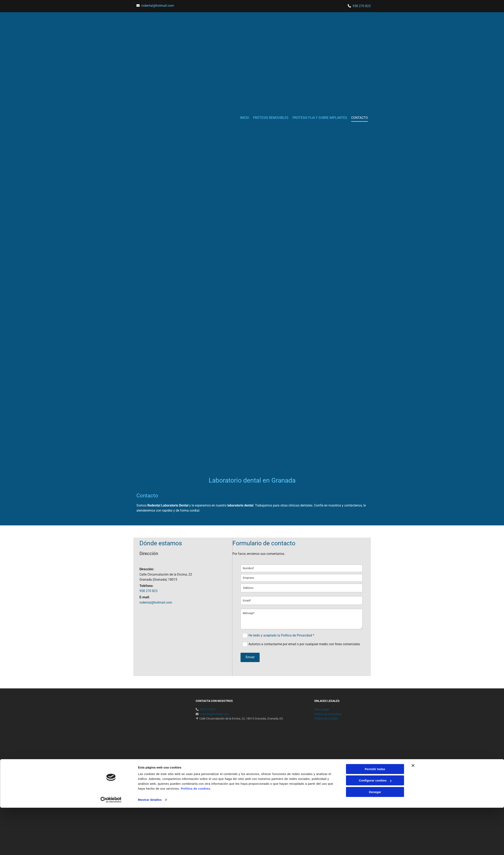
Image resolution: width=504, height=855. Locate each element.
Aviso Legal (322, 709)
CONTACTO (359, 118)
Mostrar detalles (150, 651)
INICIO (245, 118)
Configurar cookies (375, 632)
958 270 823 (362, 6)
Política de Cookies (326, 719)
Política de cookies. (196, 640)
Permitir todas (375, 620)
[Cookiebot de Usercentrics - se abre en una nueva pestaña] (111, 651)
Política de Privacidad (328, 714)
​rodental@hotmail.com (158, 6)
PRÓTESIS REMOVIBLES (271, 118)
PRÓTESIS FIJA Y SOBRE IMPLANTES (320, 118)
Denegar (375, 643)
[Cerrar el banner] (413, 616)
